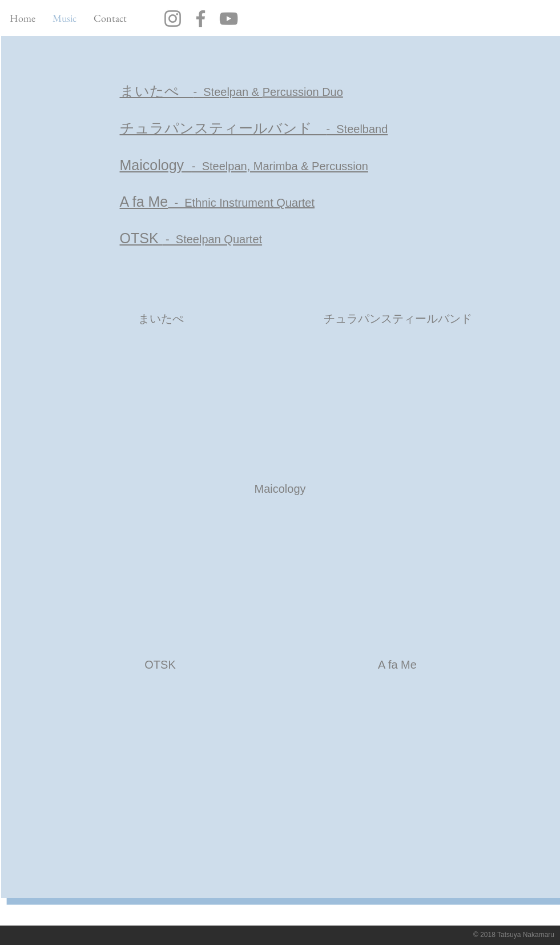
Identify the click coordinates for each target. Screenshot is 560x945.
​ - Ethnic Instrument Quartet (241, 203)
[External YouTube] (161, 404)
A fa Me (144, 202)
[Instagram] (173, 19)
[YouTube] (229, 19)
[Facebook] (201, 19)
